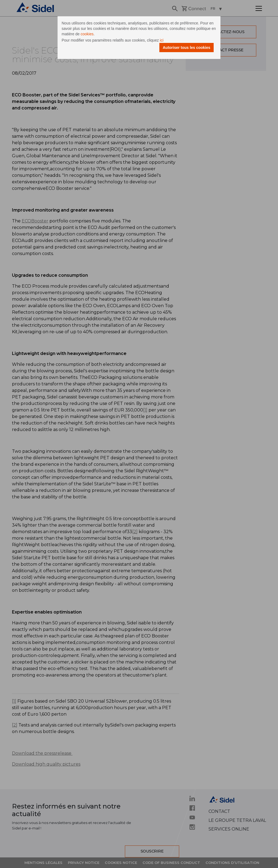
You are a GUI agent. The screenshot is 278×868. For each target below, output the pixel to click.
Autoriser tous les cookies (186, 48)
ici (162, 40)
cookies (87, 34)
